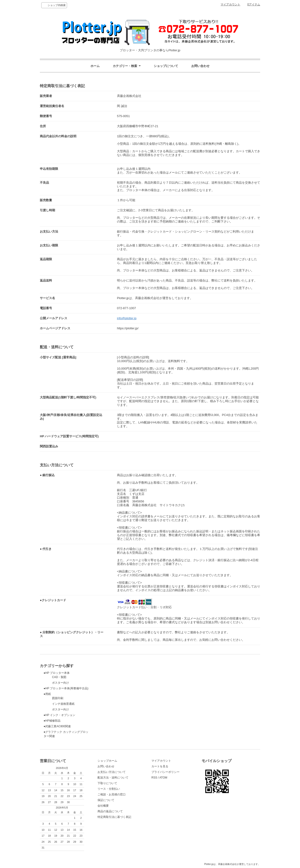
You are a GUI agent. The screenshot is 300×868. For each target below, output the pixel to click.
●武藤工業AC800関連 (57, 726)
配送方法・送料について (113, 778)
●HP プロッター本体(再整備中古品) (66, 688)
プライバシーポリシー (165, 772)
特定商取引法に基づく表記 (114, 817)
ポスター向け (56, 683)
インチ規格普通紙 (59, 704)
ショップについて (166, 66)
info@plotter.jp (127, 318)
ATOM (163, 778)
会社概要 (103, 806)
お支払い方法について (112, 772)
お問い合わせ (200, 66)
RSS (154, 778)
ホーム (95, 66)
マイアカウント (230, 4)
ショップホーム (107, 761)
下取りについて (107, 783)
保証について (106, 800)
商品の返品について (110, 811)
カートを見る (160, 766)
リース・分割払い (109, 789)
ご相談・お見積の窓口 (112, 794)
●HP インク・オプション (59, 715)
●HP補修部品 (52, 721)
